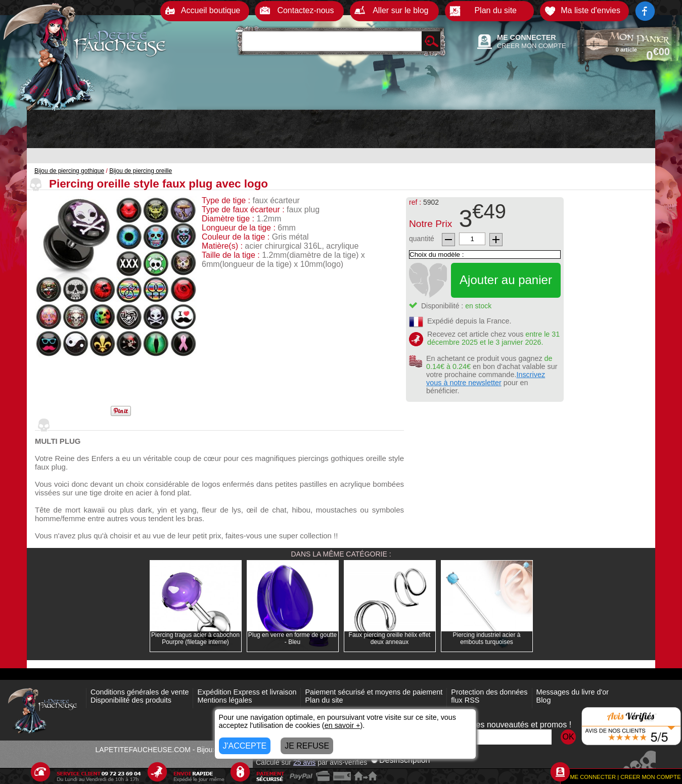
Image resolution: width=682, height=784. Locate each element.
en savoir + (343, 725)
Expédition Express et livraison (247, 692)
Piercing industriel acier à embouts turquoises (486, 638)
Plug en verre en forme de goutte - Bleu (292, 638)
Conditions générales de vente (140, 692)
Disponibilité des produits (131, 700)
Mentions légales (224, 700)
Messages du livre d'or (573, 692)
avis (304, 762)
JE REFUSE (307, 746)
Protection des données (489, 692)
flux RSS (465, 700)
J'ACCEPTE (245, 746)
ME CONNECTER (527, 37)
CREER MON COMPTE (532, 46)
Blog (544, 700)
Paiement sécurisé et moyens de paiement (374, 692)
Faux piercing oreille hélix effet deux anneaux (390, 638)
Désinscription (400, 760)
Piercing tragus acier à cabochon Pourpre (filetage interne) (195, 638)
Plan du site (324, 700)
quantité (422, 239)
